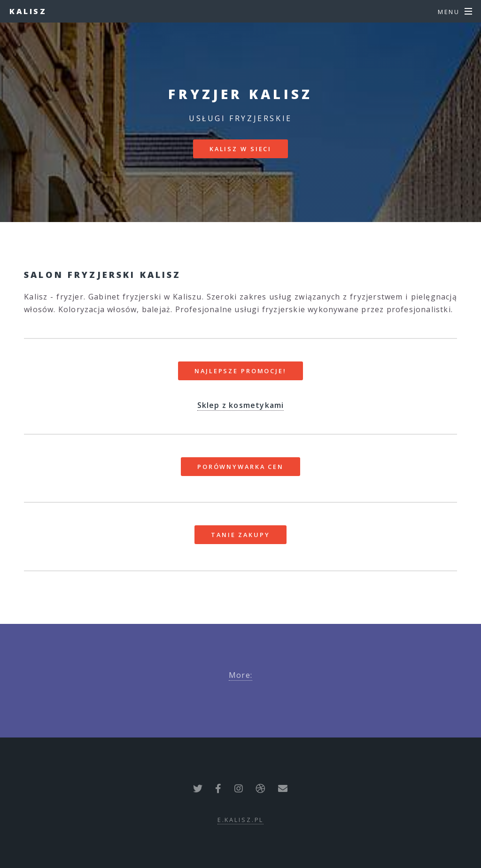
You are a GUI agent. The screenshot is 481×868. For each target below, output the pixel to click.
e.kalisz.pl (241, 820)
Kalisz (28, 11)
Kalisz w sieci (240, 149)
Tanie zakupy (240, 535)
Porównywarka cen (240, 467)
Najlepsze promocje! (240, 371)
